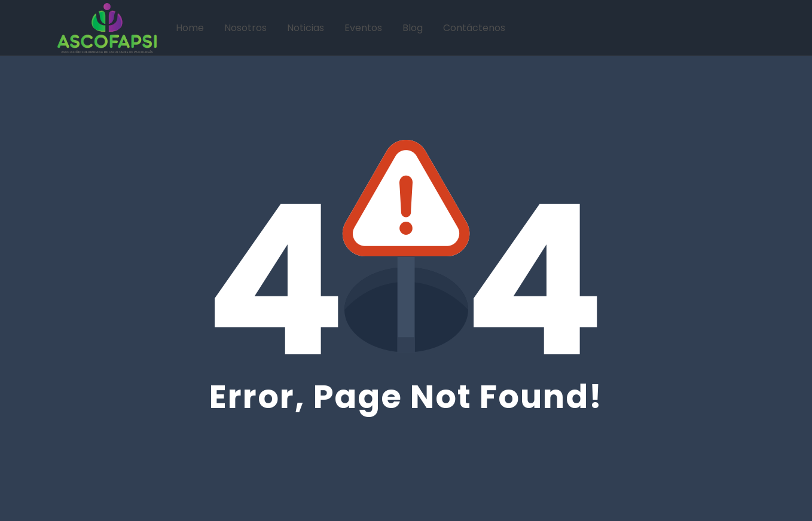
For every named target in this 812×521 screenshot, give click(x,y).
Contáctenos (474, 28)
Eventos (363, 28)
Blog (413, 28)
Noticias (306, 28)
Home (190, 28)
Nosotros (245, 28)
